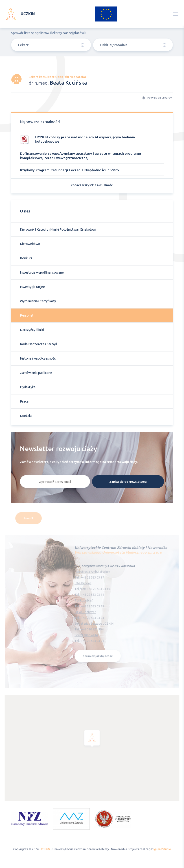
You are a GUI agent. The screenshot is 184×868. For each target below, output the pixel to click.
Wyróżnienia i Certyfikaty (38, 301)
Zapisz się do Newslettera (128, 482)
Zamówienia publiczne (36, 373)
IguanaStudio (162, 849)
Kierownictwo (30, 244)
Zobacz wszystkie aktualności (92, 185)
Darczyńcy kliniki (32, 330)
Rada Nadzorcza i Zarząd (38, 344)
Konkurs (26, 258)
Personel (27, 315)
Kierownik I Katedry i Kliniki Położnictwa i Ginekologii (58, 229)
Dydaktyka (28, 387)
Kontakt (26, 416)
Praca (24, 401)
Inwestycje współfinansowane (42, 272)
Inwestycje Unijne (32, 287)
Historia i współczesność (38, 358)
